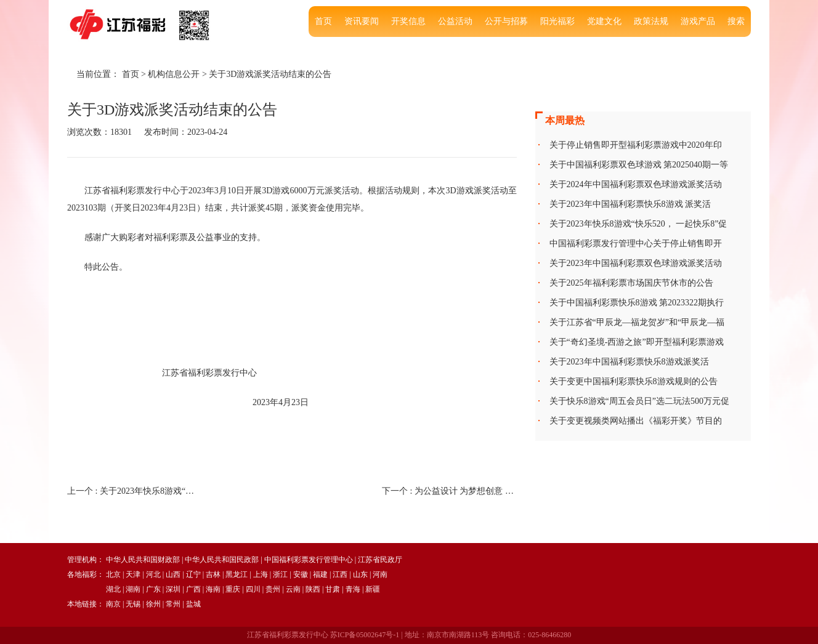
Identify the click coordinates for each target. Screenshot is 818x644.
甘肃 (333, 589)
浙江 (280, 574)
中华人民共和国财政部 (143, 560)
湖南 (133, 589)
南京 (113, 604)
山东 (360, 574)
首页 (323, 21)
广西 (193, 589)
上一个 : (135, 491)
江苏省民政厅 (380, 560)
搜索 (736, 21)
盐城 (193, 604)
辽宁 (193, 574)
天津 (133, 574)
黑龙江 (237, 574)
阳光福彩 (557, 21)
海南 (213, 589)
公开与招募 (506, 21)
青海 (353, 589)
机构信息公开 (174, 74)
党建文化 (604, 21)
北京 (113, 574)
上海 (261, 574)
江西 (340, 574)
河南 (380, 574)
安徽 (301, 574)
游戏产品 (698, 21)
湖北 (113, 589)
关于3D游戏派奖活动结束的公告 (270, 74)
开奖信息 (408, 21)
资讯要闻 (362, 21)
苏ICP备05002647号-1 (365, 635)
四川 (253, 589)
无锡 (133, 604)
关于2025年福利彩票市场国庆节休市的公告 (631, 283)
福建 (320, 574)
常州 (173, 604)
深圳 (173, 589)
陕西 (313, 589)
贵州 (273, 589)
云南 (293, 589)
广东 (153, 589)
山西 (173, 574)
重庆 (233, 589)
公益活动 (455, 21)
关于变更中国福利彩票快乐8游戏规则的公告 (634, 381)
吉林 (213, 574)
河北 (153, 574)
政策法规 (651, 21)
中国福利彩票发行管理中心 (309, 560)
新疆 (373, 589)
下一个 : (449, 491)
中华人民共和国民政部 (222, 560)
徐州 (153, 604)
